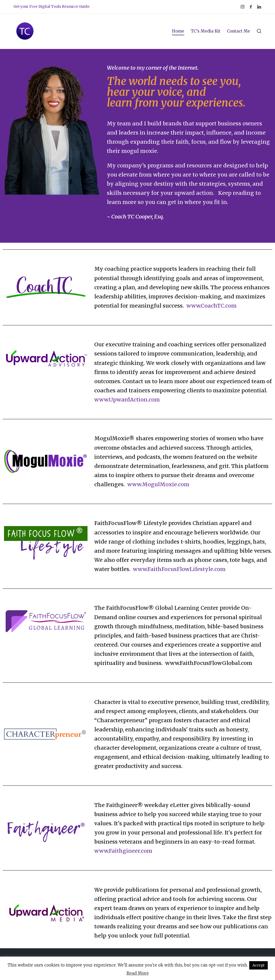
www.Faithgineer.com (123, 851)
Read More (138, 973)
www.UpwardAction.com (127, 400)
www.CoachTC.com (211, 306)
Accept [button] (258, 965)
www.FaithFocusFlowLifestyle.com (180, 569)
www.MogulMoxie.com (158, 484)
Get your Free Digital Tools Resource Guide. (52, 7)
